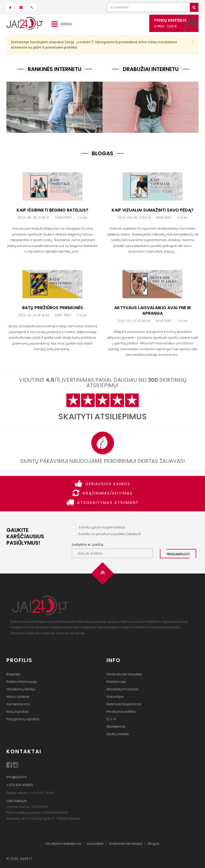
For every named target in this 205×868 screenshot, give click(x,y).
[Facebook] (10, 766)
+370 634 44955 (20, 785)
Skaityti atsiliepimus (102, 417)
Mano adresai (18, 697)
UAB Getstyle (17, 801)
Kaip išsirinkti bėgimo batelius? (52, 210)
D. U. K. (112, 719)
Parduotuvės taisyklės (124, 674)
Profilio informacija (22, 682)
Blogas (154, 844)
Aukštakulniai (159, 627)
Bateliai (141, 627)
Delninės (63, 633)
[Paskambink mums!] (32, 7)
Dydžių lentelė (118, 734)
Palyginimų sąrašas (23, 719)
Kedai (176, 627)
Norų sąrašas (17, 712)
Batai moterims (23, 622)
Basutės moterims (81, 627)
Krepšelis (13, 674)
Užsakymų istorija (21, 689)
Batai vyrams (48, 622)
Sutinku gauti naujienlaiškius (102, 527)
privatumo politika (61, 47)
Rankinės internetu (25, 633)
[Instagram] (16, 766)
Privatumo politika (121, 712)
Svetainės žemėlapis (126, 844)
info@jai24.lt (16, 777)
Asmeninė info (18, 704)
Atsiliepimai (116, 726)
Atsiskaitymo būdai (122, 689)
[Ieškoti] (194, 7)
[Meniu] (55, 24)
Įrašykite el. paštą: (88, 545)
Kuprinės (48, 633)
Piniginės (77, 633)
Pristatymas (116, 682)
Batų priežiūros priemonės (53, 308)
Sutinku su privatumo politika (102, 534)
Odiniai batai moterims (116, 627)
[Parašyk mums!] (21, 7)
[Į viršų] (102, 575)
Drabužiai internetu (75, 622)
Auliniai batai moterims (46, 627)
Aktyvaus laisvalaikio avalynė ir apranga (153, 310)
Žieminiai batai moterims (141, 622)
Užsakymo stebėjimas (63, 844)
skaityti (134, 534)
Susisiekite (95, 844)
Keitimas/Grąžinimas (124, 704)
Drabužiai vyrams (105, 622)
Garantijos (115, 697)
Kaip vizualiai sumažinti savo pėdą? (153, 210)
